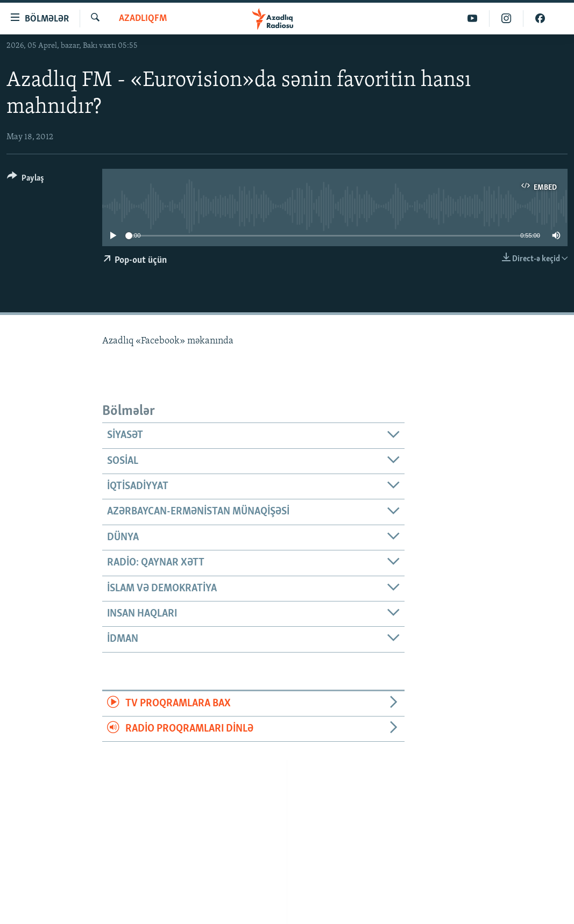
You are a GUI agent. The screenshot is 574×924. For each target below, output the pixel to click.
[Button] (26, 180)
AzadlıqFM (143, 19)
